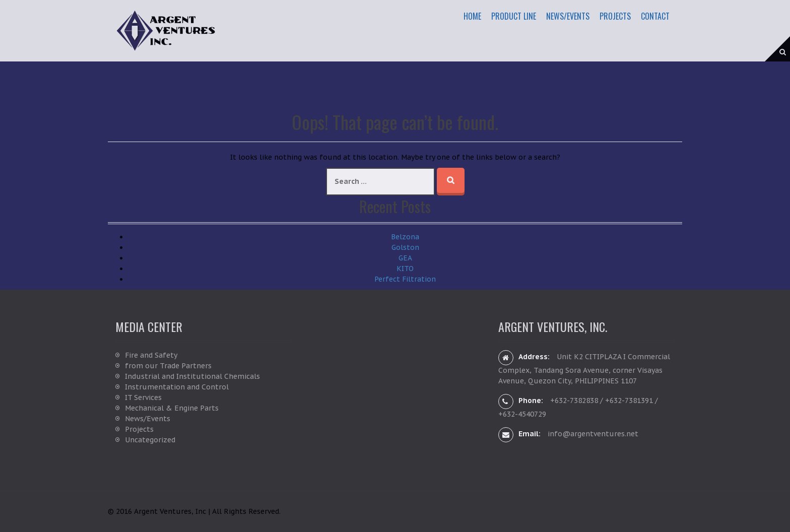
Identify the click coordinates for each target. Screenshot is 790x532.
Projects (615, 16)
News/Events (568, 16)
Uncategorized (150, 440)
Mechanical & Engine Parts (172, 408)
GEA (405, 258)
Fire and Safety (151, 355)
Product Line (514, 16)
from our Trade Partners (168, 366)
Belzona (405, 237)
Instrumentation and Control (177, 387)
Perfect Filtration (405, 279)
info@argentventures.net (593, 434)
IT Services (143, 397)
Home (472, 16)
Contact (655, 16)
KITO (405, 269)
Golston (405, 247)
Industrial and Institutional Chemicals (192, 376)
